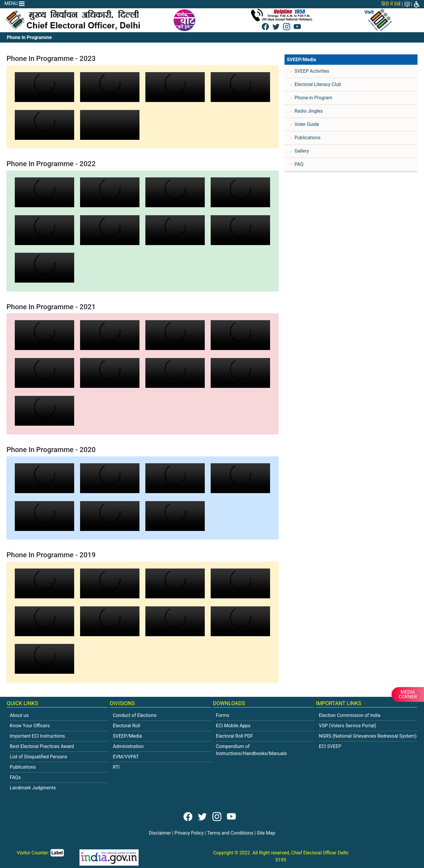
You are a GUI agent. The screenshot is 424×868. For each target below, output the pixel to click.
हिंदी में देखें (391, 4)
